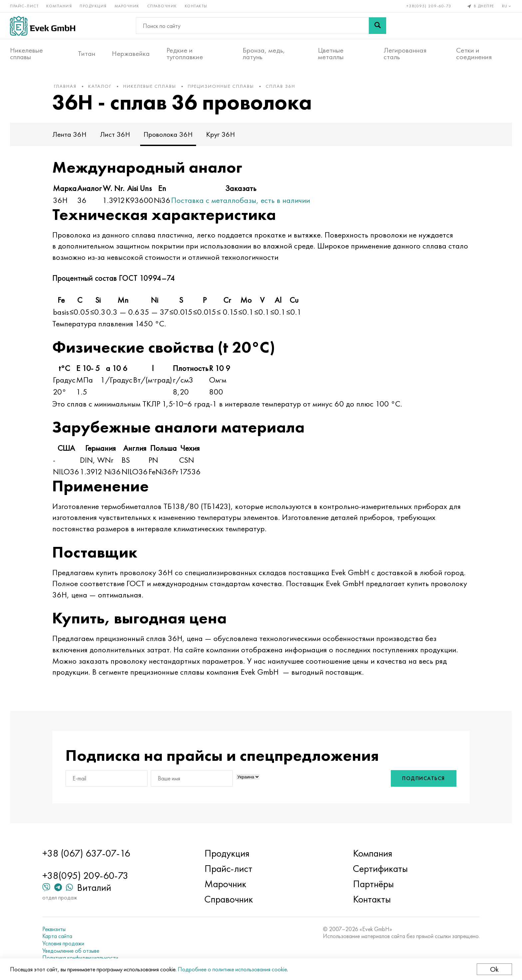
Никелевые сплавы (26, 54)
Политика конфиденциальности (80, 958)
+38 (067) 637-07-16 (86, 853)
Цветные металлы (331, 54)
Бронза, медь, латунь (264, 54)
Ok (494, 969)
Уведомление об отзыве (71, 951)
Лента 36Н (69, 134)
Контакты (196, 6)
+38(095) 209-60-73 (429, 6)
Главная (65, 86)
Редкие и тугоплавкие (185, 54)
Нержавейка (131, 54)
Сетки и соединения (474, 54)
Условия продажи (63, 943)
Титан (87, 54)
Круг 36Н (221, 134)
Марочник (127, 6)
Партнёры (373, 884)
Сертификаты (380, 869)
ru (507, 6)
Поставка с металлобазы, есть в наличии (241, 200)
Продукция (93, 6)
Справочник (162, 6)
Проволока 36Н (168, 134)
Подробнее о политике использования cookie (232, 969)
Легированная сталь (405, 54)
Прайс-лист (24, 6)
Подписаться (424, 778)
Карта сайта (57, 936)
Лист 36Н (115, 134)
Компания (59, 6)
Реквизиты (54, 929)
